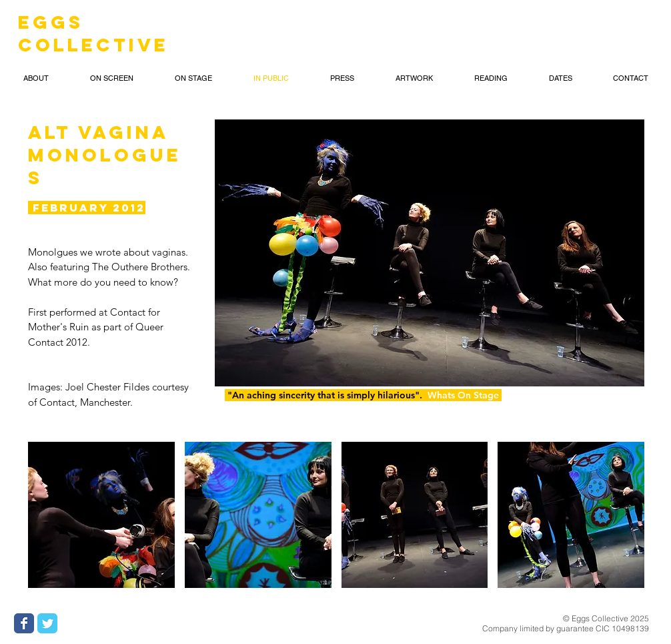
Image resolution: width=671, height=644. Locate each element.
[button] (36, 78)
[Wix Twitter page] (47, 623)
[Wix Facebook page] (24, 623)
